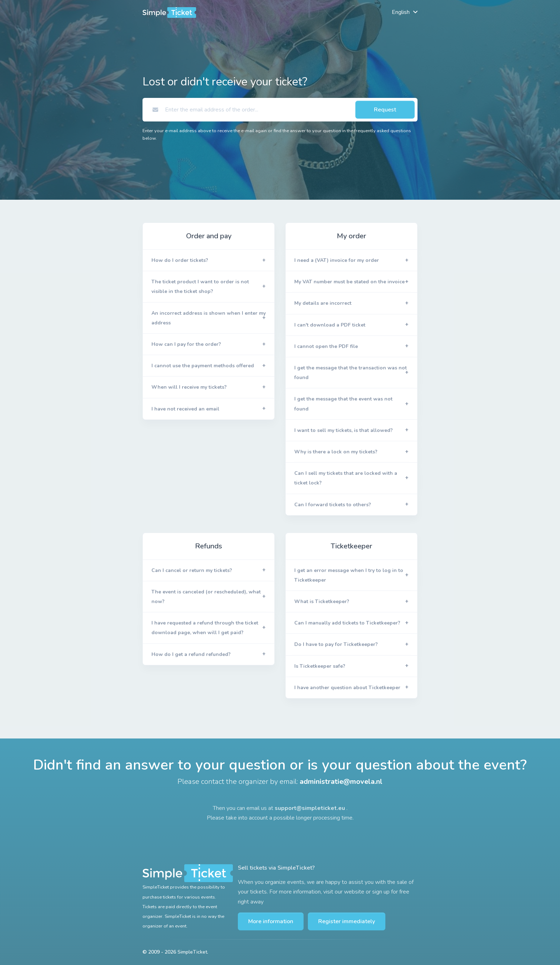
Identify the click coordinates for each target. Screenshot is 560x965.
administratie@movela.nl (341, 782)
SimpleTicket (192, 952)
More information (271, 921)
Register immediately (347, 921)
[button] (209, 260)
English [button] (401, 12)
